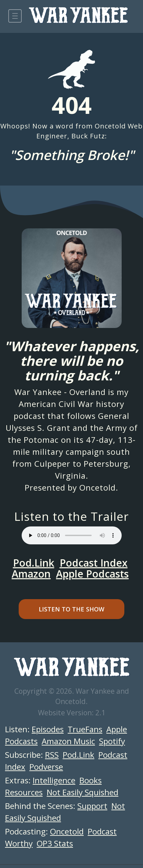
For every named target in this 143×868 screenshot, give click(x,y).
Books (90, 780)
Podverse (46, 767)
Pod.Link (34, 563)
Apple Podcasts (92, 574)
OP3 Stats (55, 843)
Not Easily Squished (82, 792)
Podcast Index (94, 563)
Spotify (112, 741)
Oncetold (97, 487)
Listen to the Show (71, 609)
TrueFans (85, 729)
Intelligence (54, 780)
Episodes (48, 729)
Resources (24, 792)
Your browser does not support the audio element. (72, 535)
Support (92, 806)
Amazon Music (68, 741)
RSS (52, 755)
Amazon (31, 574)
